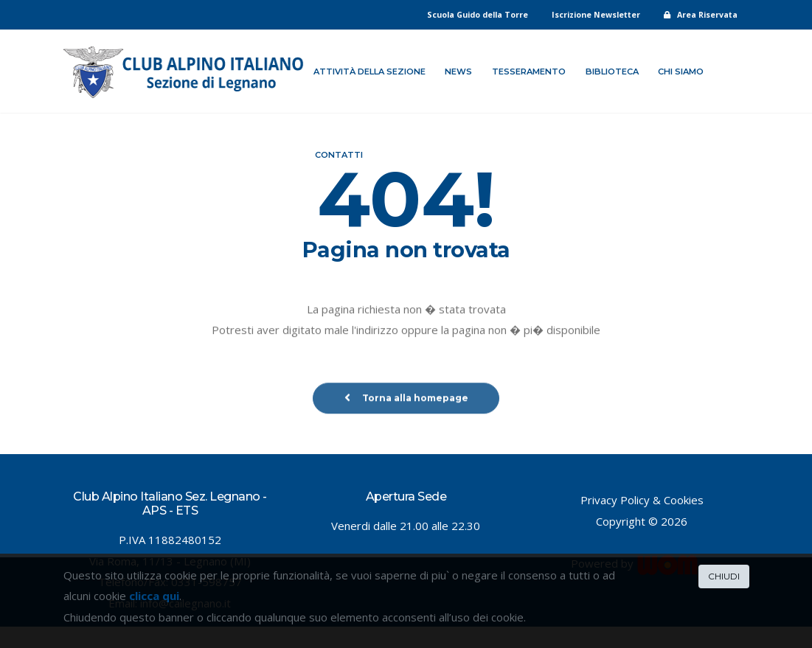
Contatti (339, 155)
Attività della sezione (369, 72)
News (458, 72)
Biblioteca (612, 72)
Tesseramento (529, 72)
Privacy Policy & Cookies (642, 500)
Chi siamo (681, 72)
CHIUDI (724, 576)
